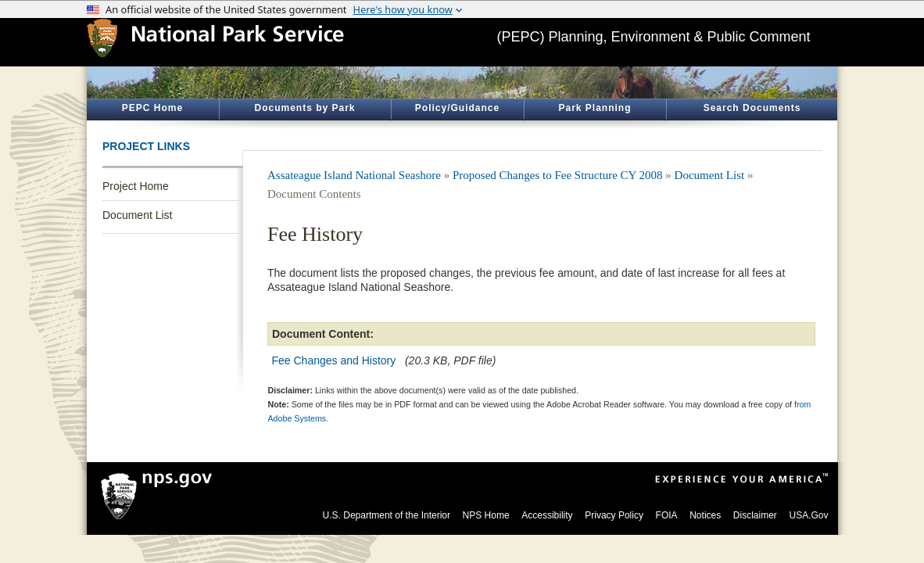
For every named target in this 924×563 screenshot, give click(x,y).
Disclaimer (755, 515)
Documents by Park (304, 108)
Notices (705, 515)
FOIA (667, 515)
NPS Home (486, 515)
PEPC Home (152, 108)
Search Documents (752, 108)
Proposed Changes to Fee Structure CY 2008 (558, 175)
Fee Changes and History (334, 360)
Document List (137, 215)
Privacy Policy (614, 515)
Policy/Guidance (457, 108)
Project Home (136, 186)
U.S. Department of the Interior (387, 515)
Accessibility (547, 515)
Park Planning (595, 108)
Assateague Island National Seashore (354, 175)
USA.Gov (808, 515)
